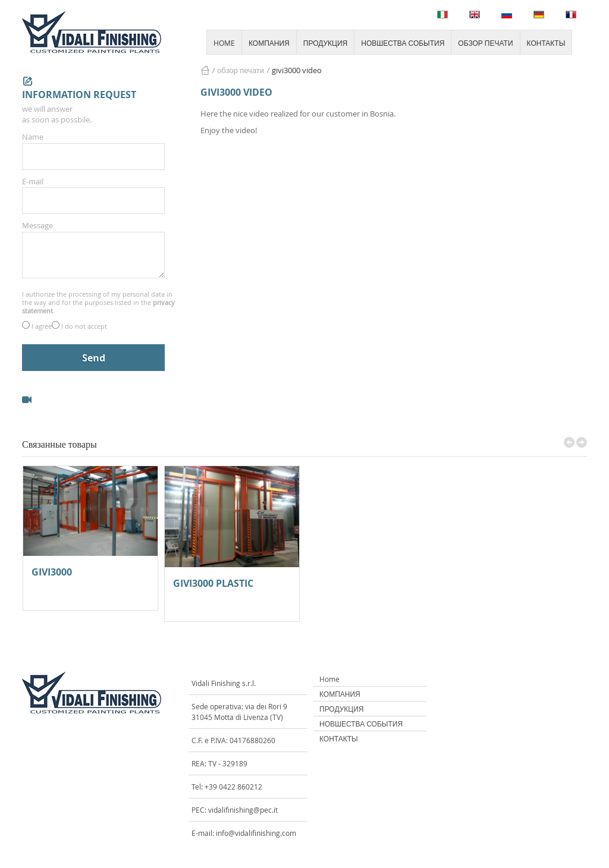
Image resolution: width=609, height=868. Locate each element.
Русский (507, 15)
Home (329, 679)
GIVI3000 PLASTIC (213, 584)
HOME (224, 43)
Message (37, 225)
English (475, 15)
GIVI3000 (52, 573)
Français (571, 15)
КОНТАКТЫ (546, 43)
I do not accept (84, 326)
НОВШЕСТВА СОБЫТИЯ (403, 43)
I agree (42, 326)
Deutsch (539, 15)
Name (33, 137)
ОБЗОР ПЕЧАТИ (485, 43)
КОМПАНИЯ (269, 43)
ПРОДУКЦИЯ (325, 43)
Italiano (442, 15)
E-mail (33, 181)
